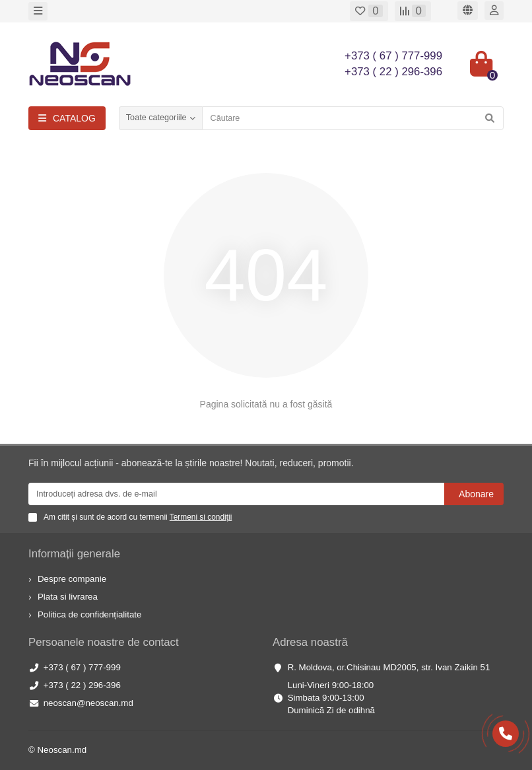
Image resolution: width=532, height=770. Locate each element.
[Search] (353, 118)
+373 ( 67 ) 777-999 (82, 667)
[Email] (236, 494)
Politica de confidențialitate (89, 614)
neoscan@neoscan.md (88, 703)
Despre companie (72, 579)
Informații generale (74, 554)
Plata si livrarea (68, 597)
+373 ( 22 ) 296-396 (82, 685)
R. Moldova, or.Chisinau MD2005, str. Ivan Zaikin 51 (389, 667)
